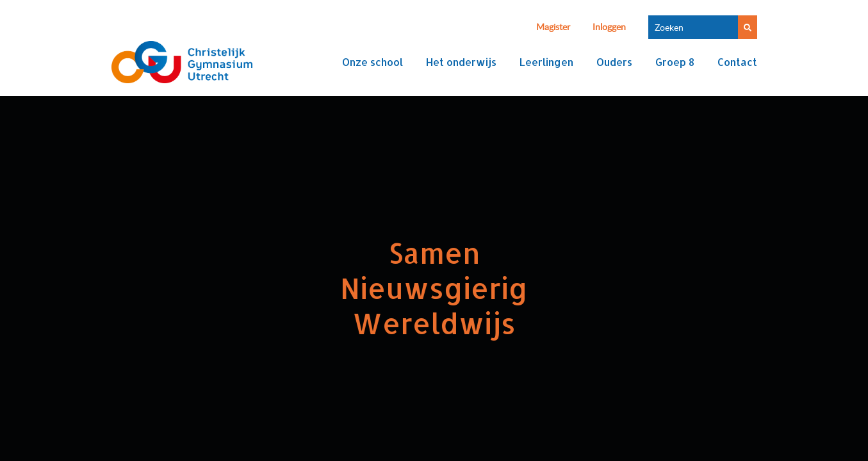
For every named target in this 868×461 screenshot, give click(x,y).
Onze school (373, 62)
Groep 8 (675, 62)
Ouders (614, 62)
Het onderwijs (461, 62)
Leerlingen (546, 62)
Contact (737, 62)
